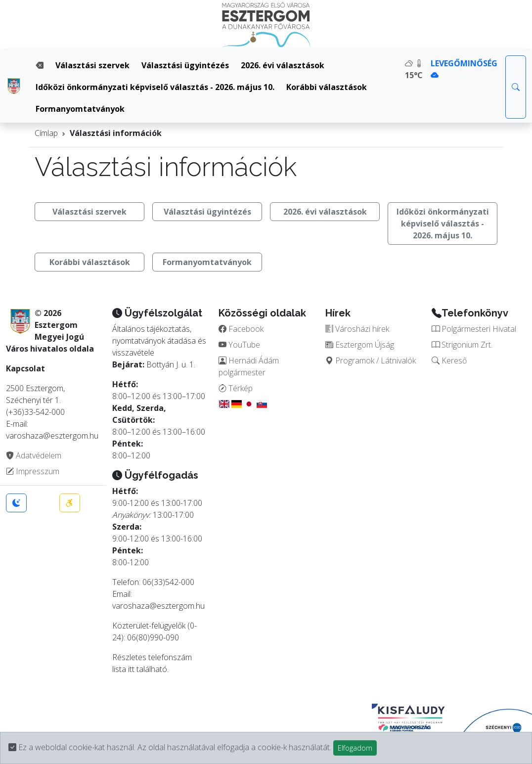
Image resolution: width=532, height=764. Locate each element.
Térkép (236, 388)
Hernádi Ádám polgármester (249, 366)
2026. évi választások (283, 65)
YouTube (239, 345)
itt (131, 669)
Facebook (241, 329)
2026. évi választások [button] (325, 212)
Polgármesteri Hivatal (474, 329)
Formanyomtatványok (80, 109)
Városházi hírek (357, 329)
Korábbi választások (327, 87)
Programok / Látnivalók (371, 360)
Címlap (46, 133)
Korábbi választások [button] (90, 262)
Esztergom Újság (360, 345)
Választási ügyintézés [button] (207, 212)
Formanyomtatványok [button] (207, 262)
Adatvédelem (34, 455)
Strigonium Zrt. (462, 345)
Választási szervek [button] (89, 212)
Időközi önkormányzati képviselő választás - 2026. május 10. (155, 87)
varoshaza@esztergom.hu (158, 606)
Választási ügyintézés (185, 65)
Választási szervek (92, 65)
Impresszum (33, 471)
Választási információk (116, 133)
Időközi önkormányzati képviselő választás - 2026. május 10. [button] (443, 224)
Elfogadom (355, 748)
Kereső (449, 360)
